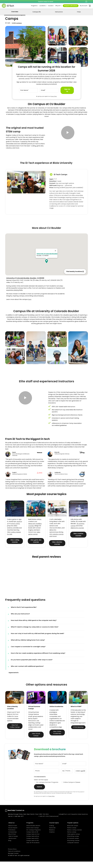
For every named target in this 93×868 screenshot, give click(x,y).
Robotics (52, 836)
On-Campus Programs (34, 836)
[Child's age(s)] (80, 777)
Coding (52, 832)
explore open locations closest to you (41, 76)
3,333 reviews (17, 23)
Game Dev (52, 834)
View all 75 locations (33, 849)
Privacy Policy (54, 96)
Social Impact (13, 834)
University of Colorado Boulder (47, 260)
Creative (52, 838)
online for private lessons (53, 78)
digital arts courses (77, 534)
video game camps (34, 540)
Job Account (12, 845)
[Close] (55, 257)
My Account (84, 6)
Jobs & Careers (13, 843)
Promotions (12, 836)
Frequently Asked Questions (79, 821)
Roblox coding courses (75, 836)
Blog (10, 847)
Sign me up (67, 90)
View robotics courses (57, 550)
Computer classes (73, 849)
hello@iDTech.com (65, 821)
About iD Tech (13, 832)
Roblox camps (72, 834)
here (30, 306)
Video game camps (74, 841)
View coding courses (15, 548)
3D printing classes (73, 847)
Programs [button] (34, 6)
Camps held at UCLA (33, 841)
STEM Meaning (78, 734)
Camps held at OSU (33, 847)
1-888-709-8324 (43, 821)
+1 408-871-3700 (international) (48, 823)
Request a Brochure (71, 6)
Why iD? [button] (58, 6)
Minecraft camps (73, 832)
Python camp (15, 530)
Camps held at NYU (33, 845)
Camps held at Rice (33, 843)
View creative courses (78, 541)
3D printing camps (73, 843)
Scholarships (13, 838)
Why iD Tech (12, 841)
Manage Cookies (13, 860)
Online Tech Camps (33, 834)
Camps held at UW (32, 838)
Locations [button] (42, 6)
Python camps (72, 838)
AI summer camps (73, 845)
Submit (39, 793)
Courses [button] (50, 6)
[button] (68, 139)
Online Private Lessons (33, 832)
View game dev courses (36, 548)
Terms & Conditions (14, 858)
